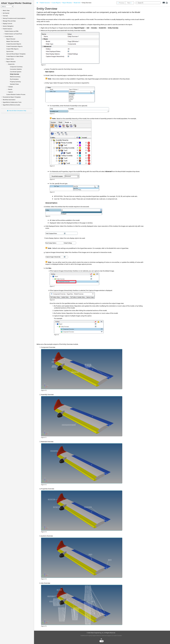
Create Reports (9, 36)
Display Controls (7, 23)
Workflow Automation (9, 100)
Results (10, 89)
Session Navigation (8, 26)
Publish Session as (12, 31)
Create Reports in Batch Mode (15, 56)
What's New (6, 10)
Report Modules (11, 62)
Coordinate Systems (16, 72)
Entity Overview (14, 74)
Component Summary (16, 67)
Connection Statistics (16, 69)
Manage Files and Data (9, 21)
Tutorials (5, 16)
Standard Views (14, 84)
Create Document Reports (14, 44)
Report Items (10, 59)
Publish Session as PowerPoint (13, 34)
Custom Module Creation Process (16, 94)
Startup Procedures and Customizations (14, 18)
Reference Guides (11, 105)
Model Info (11, 64)
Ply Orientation (14, 79)
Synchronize (10, 51)
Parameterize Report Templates (12, 97)
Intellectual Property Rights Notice (90, 635)
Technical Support (106, 635)
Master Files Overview (13, 41)
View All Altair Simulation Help (18, 111)
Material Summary (15, 77)
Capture (11, 92)
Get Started (6, 13)
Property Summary (15, 82)
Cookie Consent (117, 635)
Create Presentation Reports (14, 46)
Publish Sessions (7, 29)
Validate (11, 87)
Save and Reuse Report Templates (16, 54)
